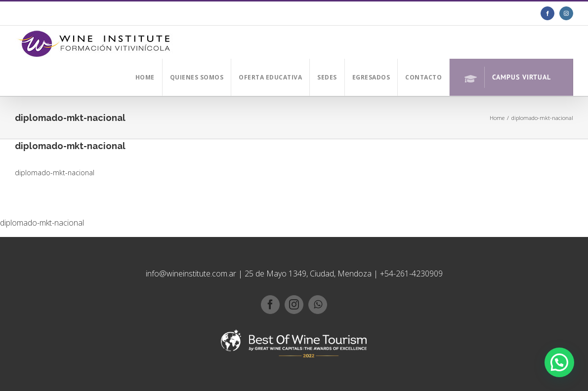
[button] (559, 362)
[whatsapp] (318, 305)
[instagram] (294, 305)
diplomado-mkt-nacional (55, 173)
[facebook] (270, 305)
